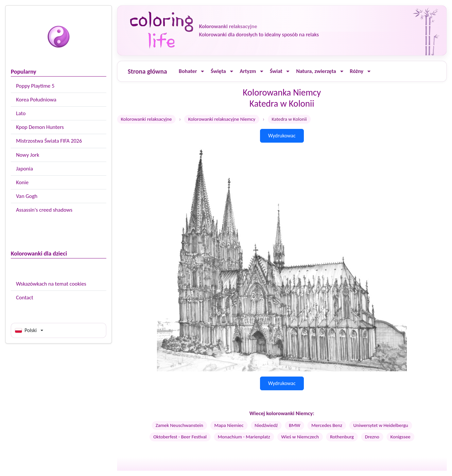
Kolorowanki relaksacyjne (147, 119)
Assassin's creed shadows (44, 210)
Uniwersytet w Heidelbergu (381, 425)
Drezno (372, 437)
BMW (295, 425)
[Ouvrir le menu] (202, 71)
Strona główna (148, 71)
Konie (22, 182)
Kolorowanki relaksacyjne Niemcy (222, 119)
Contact (25, 298)
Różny (357, 71)
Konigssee (400, 437)
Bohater (188, 71)
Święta (218, 71)
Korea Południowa (36, 100)
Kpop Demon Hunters (40, 127)
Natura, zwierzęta (316, 71)
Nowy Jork (28, 155)
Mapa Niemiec (229, 425)
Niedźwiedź (266, 425)
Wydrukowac (282, 136)
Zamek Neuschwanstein (180, 425)
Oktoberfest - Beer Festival (180, 437)
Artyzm (248, 71)
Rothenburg (342, 437)
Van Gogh (27, 196)
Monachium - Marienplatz (244, 437)
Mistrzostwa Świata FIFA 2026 (49, 141)
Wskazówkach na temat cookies (51, 284)
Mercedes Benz (327, 425)
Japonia (25, 169)
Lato (21, 113)
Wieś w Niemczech (300, 437)
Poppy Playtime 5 (35, 86)
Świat (276, 71)
